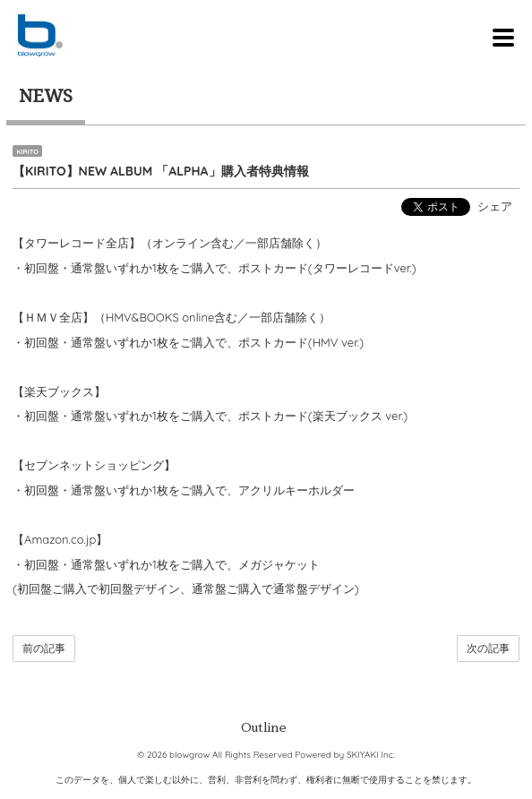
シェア (495, 206)
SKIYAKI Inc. (371, 755)
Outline (264, 727)
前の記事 (44, 648)
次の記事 (488, 648)
